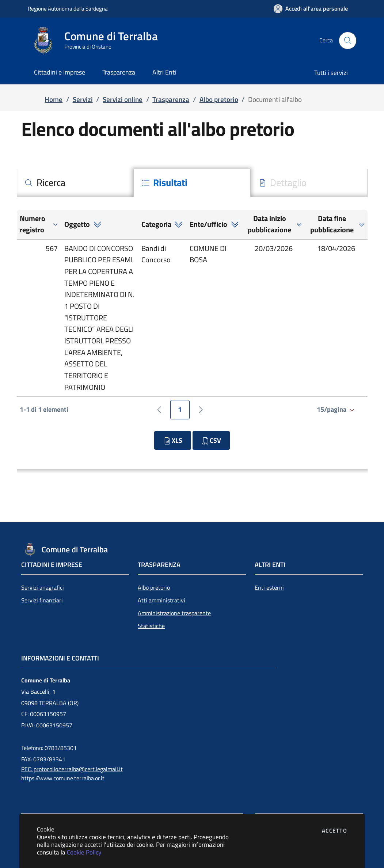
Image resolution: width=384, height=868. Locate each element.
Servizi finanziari (42, 600)
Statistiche (151, 626)
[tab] (75, 183)
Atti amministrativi (161, 600)
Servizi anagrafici (43, 587)
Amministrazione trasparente (174, 613)
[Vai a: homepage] (97, 41)
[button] (39, 224)
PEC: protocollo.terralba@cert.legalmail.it (72, 769)
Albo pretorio (154, 587)
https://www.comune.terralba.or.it (63, 778)
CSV (211, 440)
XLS (172, 440)
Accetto (335, 831)
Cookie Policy (84, 852)
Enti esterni (269, 587)
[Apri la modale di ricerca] (347, 41)
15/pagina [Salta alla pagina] (337, 409)
